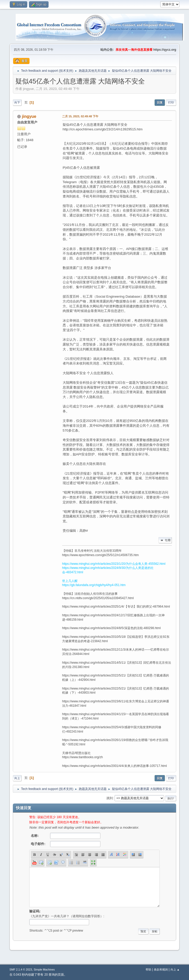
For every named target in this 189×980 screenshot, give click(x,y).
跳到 (110, 798)
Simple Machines (44, 969)
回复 (160, 102)
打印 (171, 102)
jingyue (29, 116)
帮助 (148, 969)
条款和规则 (161, 969)
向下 (17, 102)
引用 (165, 540)
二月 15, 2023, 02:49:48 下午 (80, 116)
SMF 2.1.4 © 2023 (21, 969)
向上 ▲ (175, 969)
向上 (17, 778)
